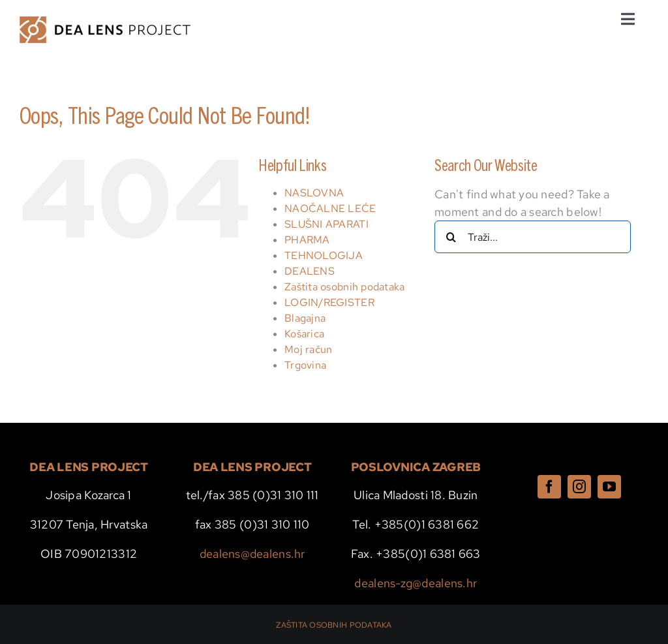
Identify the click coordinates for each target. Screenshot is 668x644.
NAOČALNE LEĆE (330, 208)
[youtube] (609, 487)
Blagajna (305, 318)
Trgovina (305, 365)
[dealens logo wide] (105, 22)
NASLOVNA (314, 193)
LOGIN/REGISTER (329, 302)
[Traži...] (533, 237)
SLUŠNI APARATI (326, 224)
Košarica (304, 334)
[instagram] (579, 487)
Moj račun (308, 349)
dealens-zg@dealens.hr (416, 583)
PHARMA (307, 240)
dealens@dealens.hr (252, 554)
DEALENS (310, 271)
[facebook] (549, 487)
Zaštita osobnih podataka (344, 287)
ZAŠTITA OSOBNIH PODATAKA (334, 625)
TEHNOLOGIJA (324, 255)
